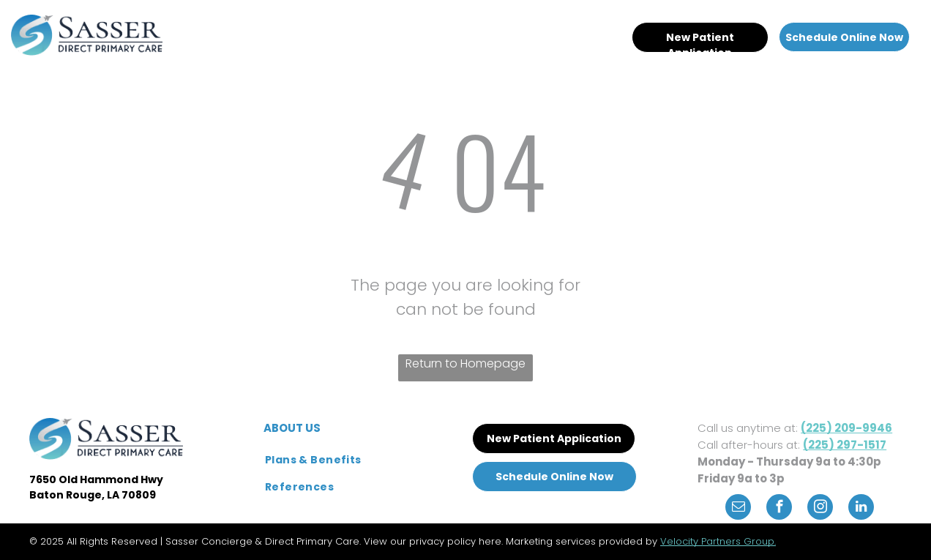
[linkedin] (861, 509)
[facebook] (779, 509)
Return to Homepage (465, 363)
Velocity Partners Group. (718, 541)
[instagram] (820, 509)
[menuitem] (320, 31)
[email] (738, 509)
